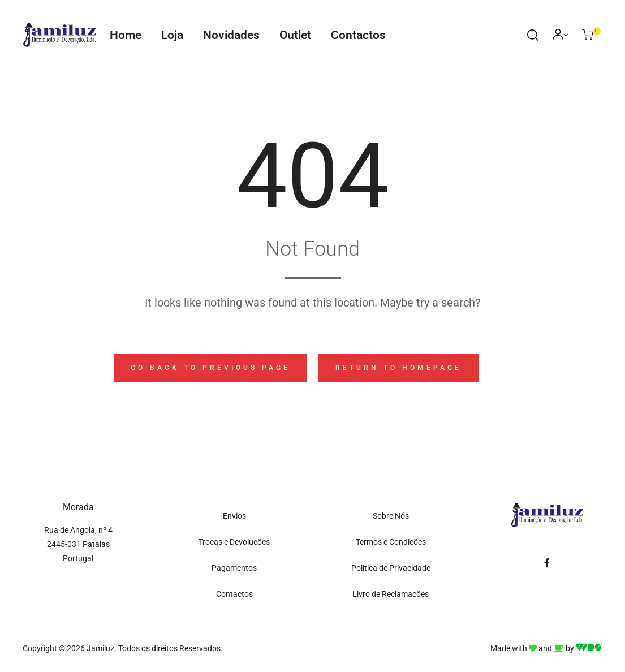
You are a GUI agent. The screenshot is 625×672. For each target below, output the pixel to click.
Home (126, 35)
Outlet (295, 35)
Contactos (358, 35)
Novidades (231, 35)
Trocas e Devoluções (234, 542)
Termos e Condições (391, 542)
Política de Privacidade (391, 568)
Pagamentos (234, 568)
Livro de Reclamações (391, 594)
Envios (234, 516)
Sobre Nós (391, 516)
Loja (172, 35)
